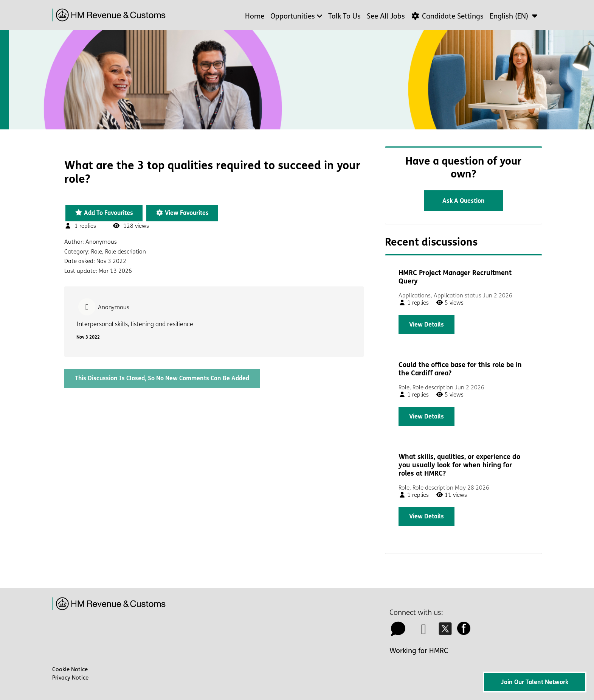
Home (255, 16)
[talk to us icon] (399, 632)
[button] (514, 16)
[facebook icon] (466, 632)
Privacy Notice (70, 678)
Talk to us (344, 16)
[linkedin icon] (424, 632)
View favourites (182, 213)
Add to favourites (104, 213)
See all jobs (386, 16)
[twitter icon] (447, 632)
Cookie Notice (70, 669)
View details (427, 324)
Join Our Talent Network (535, 682)
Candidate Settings (447, 16)
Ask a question (464, 201)
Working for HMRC (419, 651)
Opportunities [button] (293, 16)
